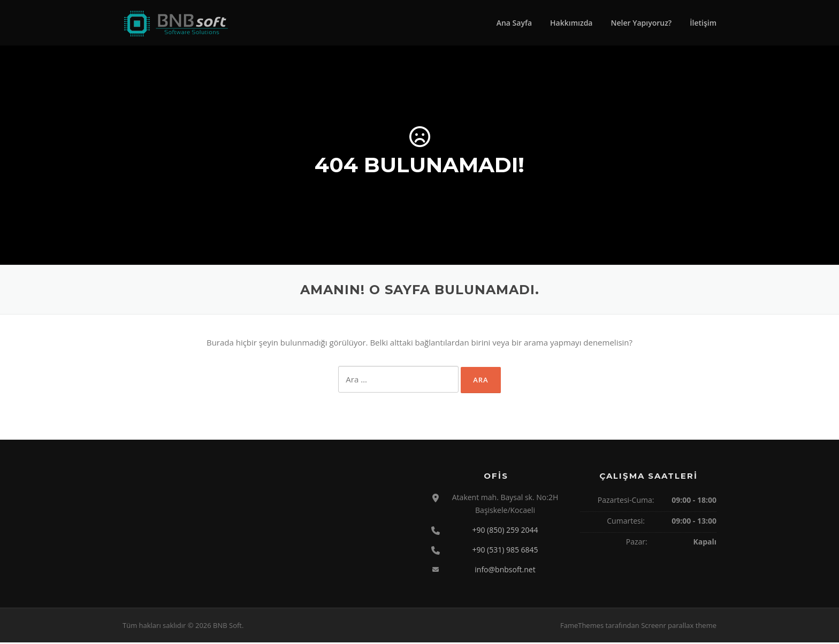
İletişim (703, 23)
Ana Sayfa (514, 23)
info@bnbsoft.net (505, 570)
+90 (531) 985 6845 (505, 551)
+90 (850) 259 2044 (505, 531)
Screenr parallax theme (679, 627)
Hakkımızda (571, 23)
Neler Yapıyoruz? (641, 23)
